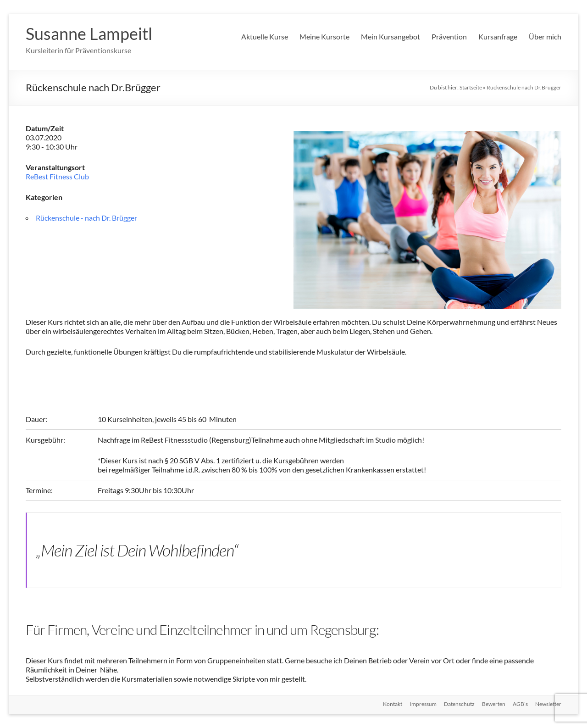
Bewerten (494, 704)
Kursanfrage (498, 36)
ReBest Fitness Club (57, 176)
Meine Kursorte (324, 36)
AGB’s (520, 704)
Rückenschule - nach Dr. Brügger (86, 218)
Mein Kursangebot (390, 36)
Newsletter (548, 704)
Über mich (545, 36)
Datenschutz (459, 704)
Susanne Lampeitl (89, 33)
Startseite (471, 87)
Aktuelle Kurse (265, 36)
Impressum (423, 704)
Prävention (449, 36)
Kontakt (393, 704)
